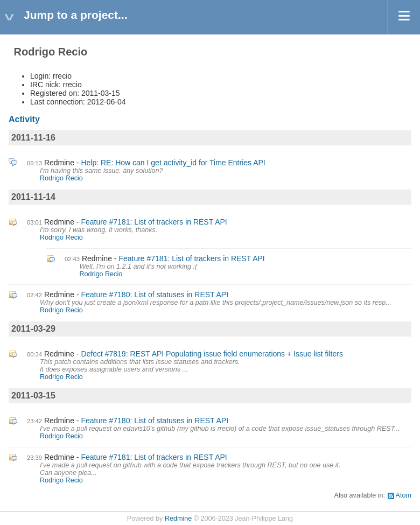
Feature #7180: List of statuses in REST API (155, 295)
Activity (24, 119)
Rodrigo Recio (61, 178)
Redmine (178, 519)
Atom (404, 495)
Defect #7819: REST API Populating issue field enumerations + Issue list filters (212, 354)
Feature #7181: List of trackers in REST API (154, 222)
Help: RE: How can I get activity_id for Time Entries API (173, 163)
